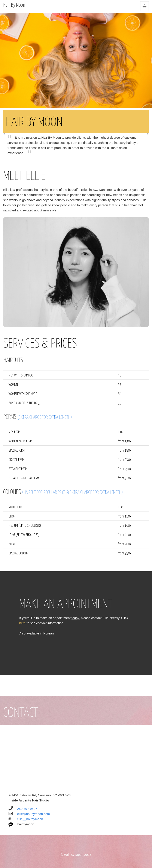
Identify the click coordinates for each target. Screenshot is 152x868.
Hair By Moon (14, 5)
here (23, 623)
